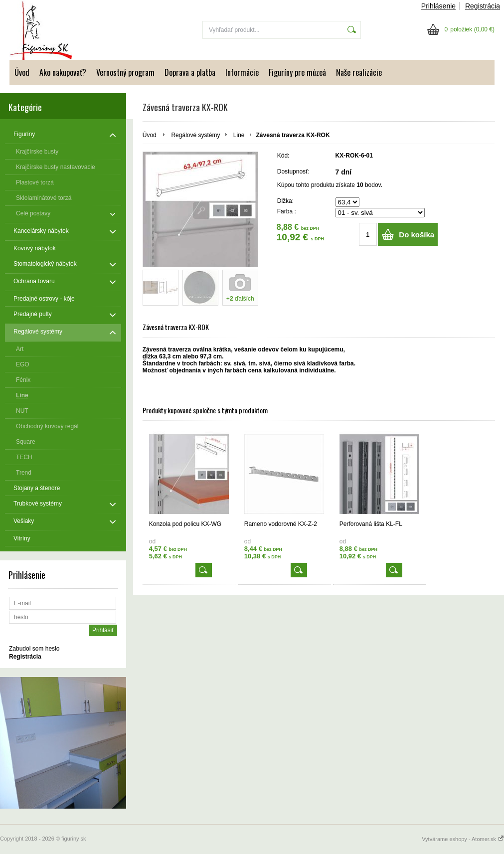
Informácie (242, 72)
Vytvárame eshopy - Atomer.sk (463, 839)
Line (239, 135)
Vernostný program (125, 72)
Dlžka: (285, 201)
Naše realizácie (359, 72)
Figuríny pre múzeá (297, 72)
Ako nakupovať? (63, 72)
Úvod (22, 72)
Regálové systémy (195, 135)
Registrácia (483, 6)
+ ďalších (240, 299)
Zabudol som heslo (34, 649)
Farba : (287, 211)
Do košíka (417, 235)
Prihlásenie (438, 6)
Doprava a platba (190, 72)
